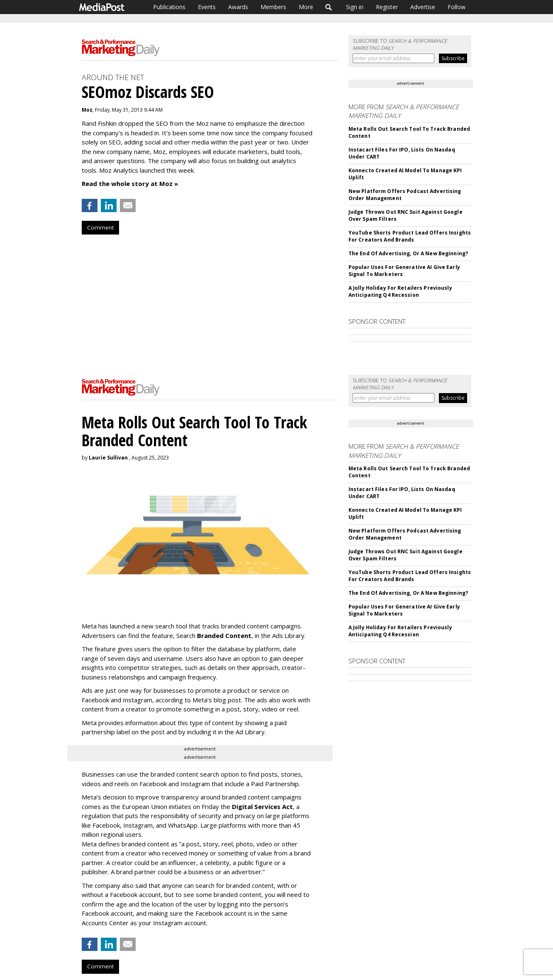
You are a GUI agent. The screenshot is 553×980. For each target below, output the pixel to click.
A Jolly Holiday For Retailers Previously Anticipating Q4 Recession (400, 291)
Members (273, 7)
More (306, 7)
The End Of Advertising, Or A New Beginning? (408, 253)
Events (207, 7)
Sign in (355, 7)
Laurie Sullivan (108, 458)
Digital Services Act (262, 806)
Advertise (423, 7)
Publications (169, 7)
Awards (238, 7)
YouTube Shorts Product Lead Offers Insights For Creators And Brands (410, 236)
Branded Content (224, 635)
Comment (100, 227)
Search (329, 7)
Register (387, 7)
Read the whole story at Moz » (130, 183)
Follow (457, 7)
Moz (87, 110)
